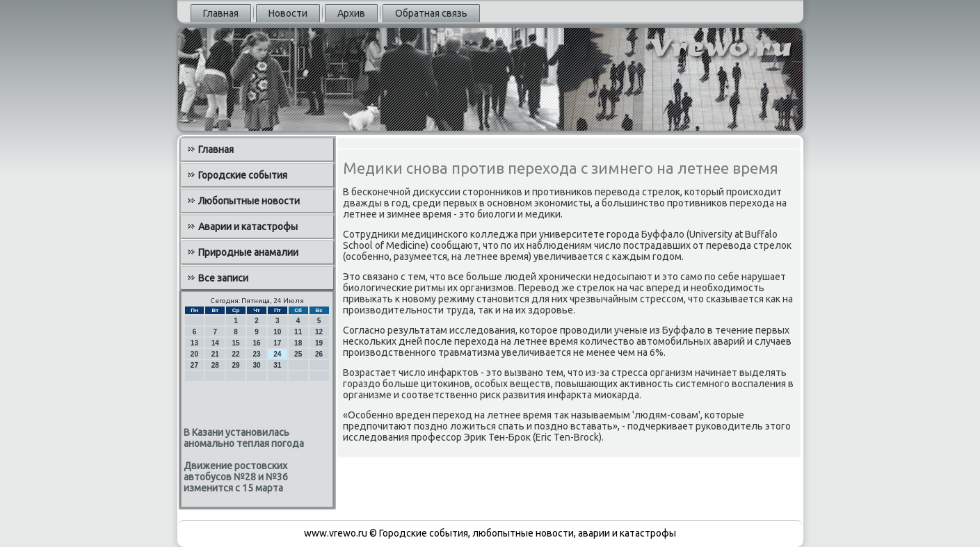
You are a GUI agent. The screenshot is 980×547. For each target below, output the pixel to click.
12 (319, 332)
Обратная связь (431, 13)
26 (319, 354)
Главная (221, 13)
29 (236, 365)
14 (215, 343)
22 (236, 354)
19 (319, 343)
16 (256, 343)
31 (277, 365)
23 (256, 354)
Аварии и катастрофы (248, 227)
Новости (288, 13)
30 (256, 365)
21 (215, 354)
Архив (351, 13)
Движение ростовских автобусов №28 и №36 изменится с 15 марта (236, 477)
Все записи (223, 278)
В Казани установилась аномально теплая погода (244, 438)
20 (194, 354)
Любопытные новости (249, 201)
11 (298, 332)
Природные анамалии (248, 252)
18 (298, 343)
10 (277, 332)
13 (194, 343)
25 (298, 354)
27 (194, 365)
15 (236, 343)
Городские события (243, 175)
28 (215, 365)
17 (277, 343)
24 (277, 354)
